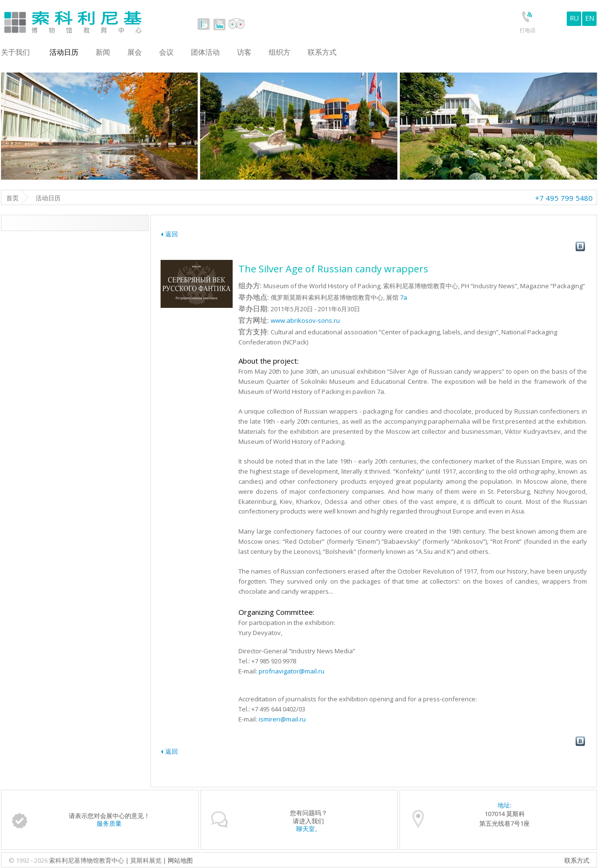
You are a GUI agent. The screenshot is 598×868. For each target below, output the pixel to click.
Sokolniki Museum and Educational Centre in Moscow (113, 20)
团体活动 (205, 52)
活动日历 (64, 52)
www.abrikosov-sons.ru (305, 320)
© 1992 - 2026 (29, 860)
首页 (12, 198)
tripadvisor (236, 24)
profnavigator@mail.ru (292, 671)
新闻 (103, 52)
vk (204, 24)
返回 (172, 234)
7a (404, 297)
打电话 (528, 30)
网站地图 (180, 860)
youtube (219, 24)
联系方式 (577, 860)
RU (574, 18)
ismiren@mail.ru (282, 719)
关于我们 (15, 52)
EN (590, 18)
